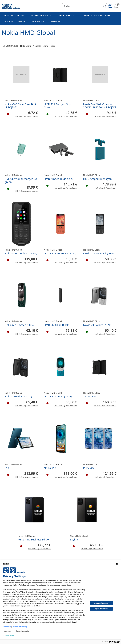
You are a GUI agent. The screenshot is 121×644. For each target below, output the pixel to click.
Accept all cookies (101, 603)
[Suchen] (82, 6)
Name (45, 46)
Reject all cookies (101, 609)
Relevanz (27, 46)
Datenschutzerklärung (20, 627)
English (7, 564)
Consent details (8, 635)
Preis (52, 46)
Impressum (7, 627)
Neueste (37, 46)
